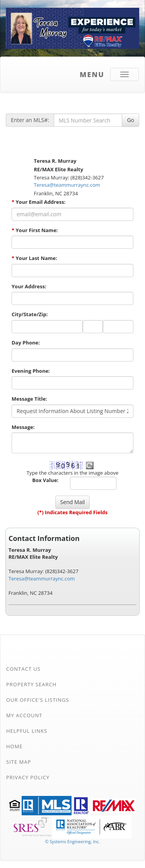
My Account (24, 715)
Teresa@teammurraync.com (67, 185)
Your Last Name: (34, 258)
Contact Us (23, 669)
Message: (23, 427)
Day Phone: (26, 343)
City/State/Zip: (30, 314)
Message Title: (29, 399)
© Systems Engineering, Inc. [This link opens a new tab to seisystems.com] (72, 841)
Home (14, 746)
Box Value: (45, 480)
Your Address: (29, 286)
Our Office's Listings (38, 700)
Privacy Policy (28, 777)
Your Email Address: (38, 202)
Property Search (31, 684)
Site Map (19, 762)
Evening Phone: (31, 371)
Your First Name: (35, 230)
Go (130, 120)
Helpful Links (27, 731)
